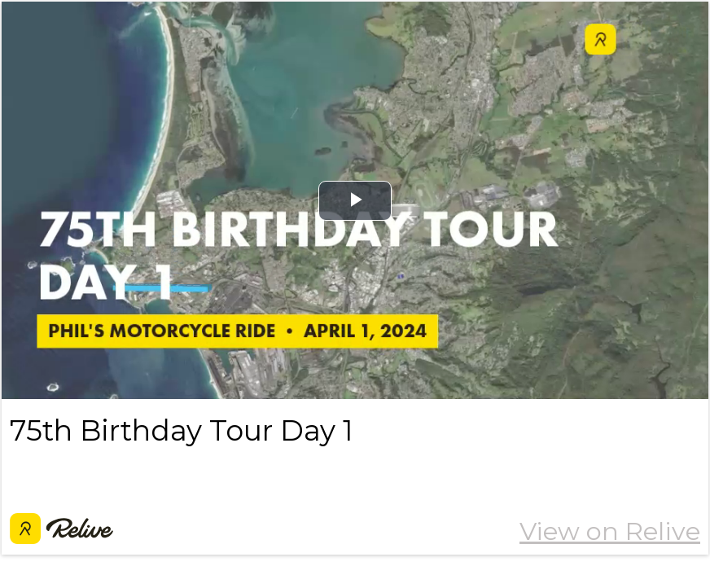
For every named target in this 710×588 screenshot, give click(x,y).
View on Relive (610, 531)
